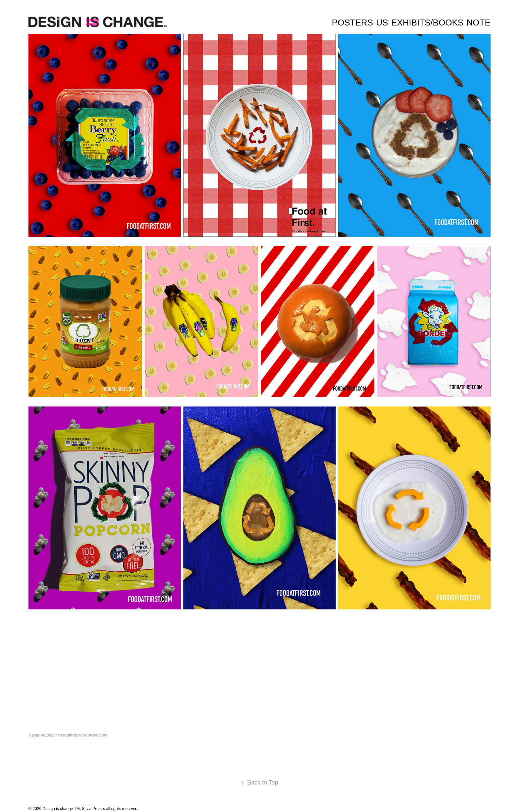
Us (382, 23)
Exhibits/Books (427, 23)
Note (479, 23)
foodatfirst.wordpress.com (83, 735)
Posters (353, 23)
